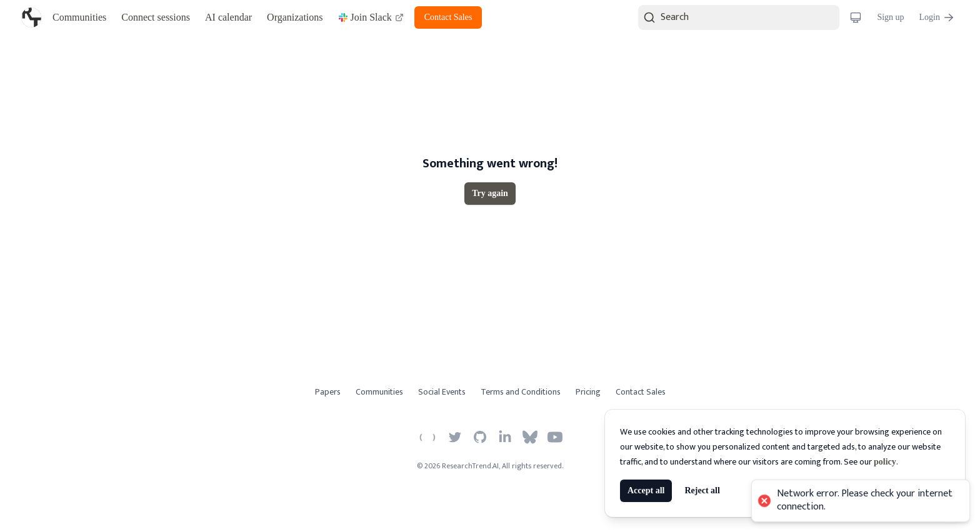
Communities (79, 17)
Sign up (890, 17)
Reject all (702, 490)
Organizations (295, 17)
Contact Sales (448, 17)
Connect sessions (156, 17)
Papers (328, 392)
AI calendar (228, 17)
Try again (490, 193)
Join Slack (371, 17)
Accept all (646, 490)
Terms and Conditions (521, 392)
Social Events (442, 392)
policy (885, 462)
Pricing (588, 392)
